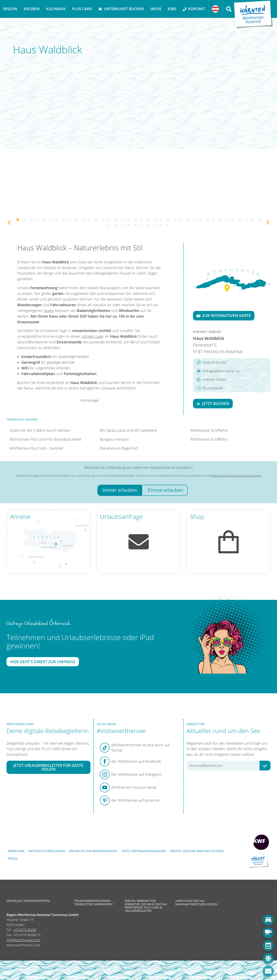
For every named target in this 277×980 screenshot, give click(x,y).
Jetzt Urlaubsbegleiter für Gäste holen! (48, 767)
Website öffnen (211, 380)
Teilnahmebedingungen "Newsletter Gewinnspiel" (94, 902)
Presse (13, 858)
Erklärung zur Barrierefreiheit (93, 851)
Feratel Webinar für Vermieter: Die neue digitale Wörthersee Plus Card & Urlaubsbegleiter (146, 906)
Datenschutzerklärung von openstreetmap (236, 476)
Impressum (16, 851)
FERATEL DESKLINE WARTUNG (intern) (197, 851)
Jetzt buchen (213, 403)
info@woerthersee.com (23, 940)
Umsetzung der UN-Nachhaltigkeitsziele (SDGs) (196, 902)
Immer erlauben (120, 490)
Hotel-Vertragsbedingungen (144, 851)
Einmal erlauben (165, 490)
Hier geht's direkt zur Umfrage (43, 662)
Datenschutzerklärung (47, 851)
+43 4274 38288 (25, 930)
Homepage (89, 400)
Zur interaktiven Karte (224, 315)
